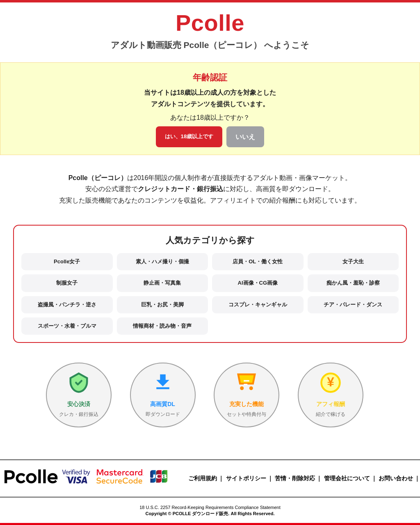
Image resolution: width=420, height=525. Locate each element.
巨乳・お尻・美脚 (162, 305)
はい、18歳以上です (189, 136)
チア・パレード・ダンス (353, 305)
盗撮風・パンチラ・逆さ (67, 305)
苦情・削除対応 (295, 478)
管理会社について (347, 478)
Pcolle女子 (67, 261)
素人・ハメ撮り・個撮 (162, 261)
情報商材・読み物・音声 (162, 326)
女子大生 (353, 261)
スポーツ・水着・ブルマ (67, 326)
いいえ (245, 137)
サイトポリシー (246, 478)
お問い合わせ (396, 478)
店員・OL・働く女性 (258, 261)
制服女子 (67, 283)
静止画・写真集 (162, 283)
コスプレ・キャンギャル (258, 305)
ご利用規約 (203, 478)
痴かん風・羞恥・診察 (353, 283)
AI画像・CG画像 (258, 283)
